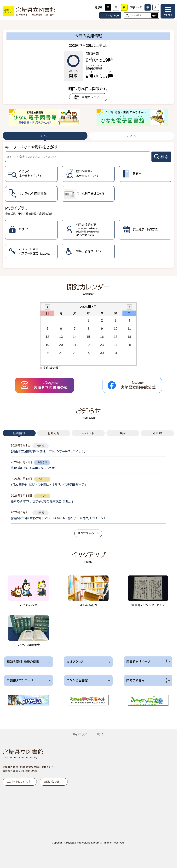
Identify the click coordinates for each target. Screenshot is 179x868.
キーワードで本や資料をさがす (31, 147)
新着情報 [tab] (19, 433)
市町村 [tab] (158, 433)
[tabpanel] (88, 205)
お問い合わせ (51, 782)
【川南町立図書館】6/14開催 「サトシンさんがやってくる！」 (48, 451)
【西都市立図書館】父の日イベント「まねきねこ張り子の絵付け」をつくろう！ (58, 518)
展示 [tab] (123, 433)
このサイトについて (17, 782)
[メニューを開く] (168, 11)
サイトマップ (80, 735)
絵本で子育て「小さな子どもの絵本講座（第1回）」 (42, 501)
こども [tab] (132, 136)
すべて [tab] (45, 136)
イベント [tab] (88, 433)
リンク (100, 735)
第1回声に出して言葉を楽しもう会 (33, 468)
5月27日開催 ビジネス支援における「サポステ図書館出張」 (48, 485)
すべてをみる (86, 533)
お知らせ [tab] (54, 433)
